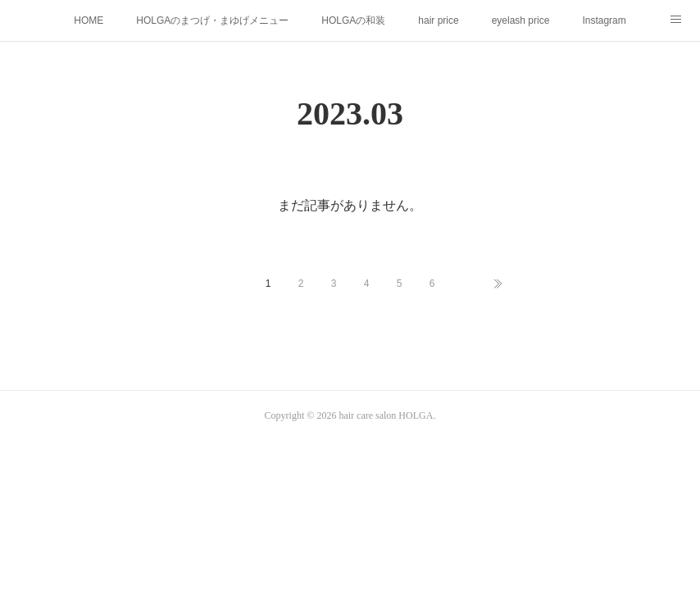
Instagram (604, 20)
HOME (89, 20)
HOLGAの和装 (353, 20)
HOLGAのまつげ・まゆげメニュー (212, 20)
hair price (438, 20)
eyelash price (521, 20)
